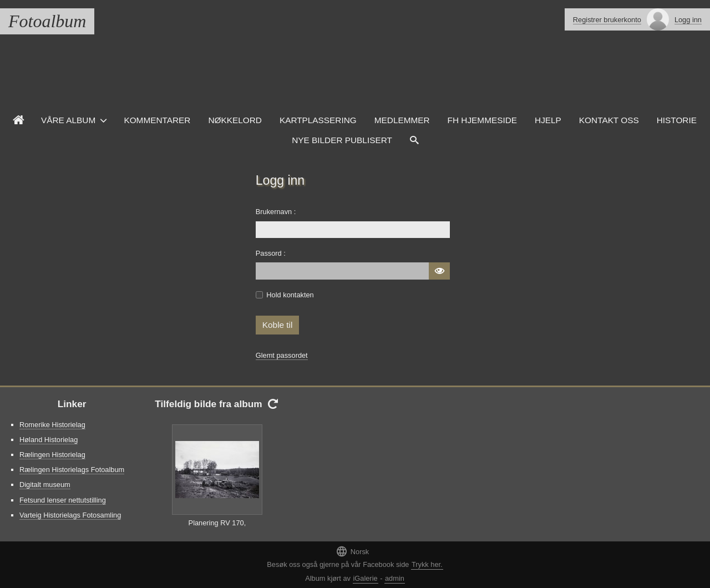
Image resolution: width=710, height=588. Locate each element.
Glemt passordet (282, 355)
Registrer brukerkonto (607, 20)
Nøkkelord (235, 120)
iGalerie (366, 578)
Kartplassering (318, 120)
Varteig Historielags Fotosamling (70, 515)
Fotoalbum (47, 21)
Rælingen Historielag (52, 455)
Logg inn (688, 20)
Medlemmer (402, 120)
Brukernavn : (276, 212)
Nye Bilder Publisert (342, 140)
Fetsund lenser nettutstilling (63, 500)
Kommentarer (157, 120)
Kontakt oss (609, 120)
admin (395, 578)
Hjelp (548, 120)
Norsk (352, 551)
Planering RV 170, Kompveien (217, 528)
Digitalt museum (45, 485)
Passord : (271, 253)
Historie (677, 120)
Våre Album (68, 120)
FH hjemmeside (482, 120)
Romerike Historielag (52, 425)
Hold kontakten (290, 295)
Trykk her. (427, 564)
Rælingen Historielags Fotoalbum (72, 470)
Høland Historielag (49, 440)
